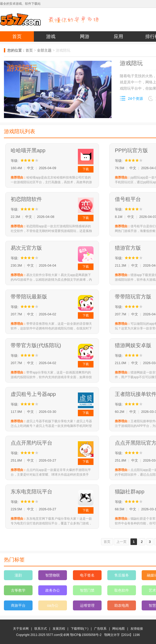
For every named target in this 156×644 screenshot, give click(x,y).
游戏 (51, 36)
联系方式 (41, 629)
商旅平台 (18, 605)
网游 (85, 36)
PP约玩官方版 (131, 150)
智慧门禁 (87, 590)
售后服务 (122, 575)
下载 (86, 169)
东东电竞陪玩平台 (32, 492)
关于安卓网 (21, 629)
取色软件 (122, 590)
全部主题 (44, 50)
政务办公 (53, 590)
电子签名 (87, 575)
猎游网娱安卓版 (133, 345)
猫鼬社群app (130, 492)
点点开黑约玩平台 (32, 443)
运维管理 (87, 605)
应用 (118, 36)
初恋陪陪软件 (26, 199)
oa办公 (53, 605)
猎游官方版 (128, 248)
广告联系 (100, 629)
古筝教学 (18, 590)
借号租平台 (128, 199)
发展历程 (59, 629)
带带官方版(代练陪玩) (36, 345)
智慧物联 (53, 575)
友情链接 (137, 629)
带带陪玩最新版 (29, 297)
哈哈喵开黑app (28, 150)
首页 (17, 36)
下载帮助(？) (80, 629)
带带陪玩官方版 (133, 297)
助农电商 (122, 605)
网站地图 (118, 629)
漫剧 (18, 575)
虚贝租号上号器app (33, 394)
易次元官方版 (26, 248)
